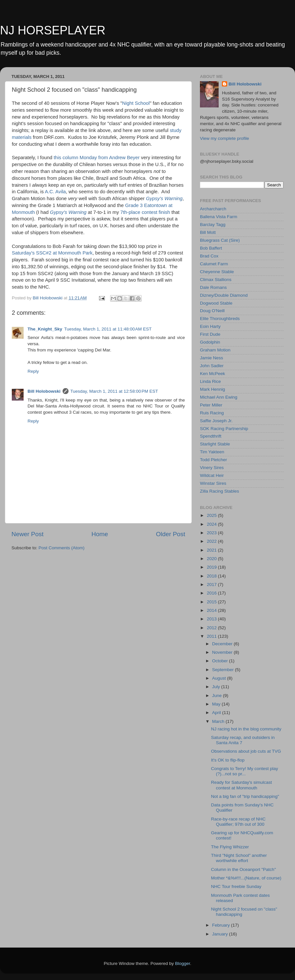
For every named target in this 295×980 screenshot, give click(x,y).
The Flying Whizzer (230, 847)
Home (100, 534)
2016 (212, 593)
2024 (212, 524)
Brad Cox (209, 256)
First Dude (210, 334)
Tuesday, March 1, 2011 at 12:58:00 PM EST (114, 391)
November (223, 652)
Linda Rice (210, 381)
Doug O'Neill (212, 311)
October (221, 661)
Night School (136, 103)
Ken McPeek (213, 374)
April (217, 713)
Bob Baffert (211, 248)
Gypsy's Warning (164, 198)
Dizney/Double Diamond (224, 295)
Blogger (183, 963)
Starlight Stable (215, 444)
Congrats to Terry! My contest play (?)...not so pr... (245, 771)
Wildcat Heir (212, 475)
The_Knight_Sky (45, 329)
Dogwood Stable (216, 303)
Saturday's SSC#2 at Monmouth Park (52, 253)
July (217, 687)
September (224, 670)
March (219, 721)
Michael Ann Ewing (219, 397)
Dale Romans (213, 287)
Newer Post (28, 534)
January (221, 934)
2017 (212, 584)
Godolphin (210, 342)
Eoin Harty (210, 326)
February (222, 925)
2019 (212, 567)
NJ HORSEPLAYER (53, 30)
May (217, 704)
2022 (212, 541)
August (220, 678)
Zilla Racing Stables (219, 491)
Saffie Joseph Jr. (216, 421)
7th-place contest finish (145, 212)
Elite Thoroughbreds (220, 319)
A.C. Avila (55, 192)
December (223, 644)
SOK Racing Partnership (224, 429)
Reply (33, 371)
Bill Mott (208, 232)
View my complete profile (225, 138)
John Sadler (212, 366)
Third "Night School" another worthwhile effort (239, 858)
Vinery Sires (212, 468)
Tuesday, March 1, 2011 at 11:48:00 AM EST (108, 329)
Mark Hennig (213, 389)
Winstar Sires (213, 483)
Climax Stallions (216, 280)
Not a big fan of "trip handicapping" (245, 796)
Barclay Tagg (213, 225)
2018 (212, 576)
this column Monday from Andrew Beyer (97, 158)
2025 (212, 515)
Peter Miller (211, 405)
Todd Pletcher (214, 460)
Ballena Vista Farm (219, 217)
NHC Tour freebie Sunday (236, 886)
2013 (212, 619)
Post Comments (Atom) (62, 548)
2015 (212, 602)
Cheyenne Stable (217, 272)
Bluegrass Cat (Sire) (220, 240)
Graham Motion (215, 350)
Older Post (171, 534)
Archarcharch (213, 209)
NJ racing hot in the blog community (246, 729)
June (217, 696)
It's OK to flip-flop (228, 760)
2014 (212, 610)
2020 (212, 559)
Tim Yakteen (212, 452)
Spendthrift (211, 436)
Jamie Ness (212, 358)
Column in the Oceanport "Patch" (244, 869)
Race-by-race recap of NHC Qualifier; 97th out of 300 (238, 822)
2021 (212, 550)
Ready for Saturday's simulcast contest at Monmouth (242, 785)
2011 (212, 636)
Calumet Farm (214, 264)
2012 (212, 628)
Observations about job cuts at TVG (246, 751)
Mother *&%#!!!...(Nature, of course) (246, 878)
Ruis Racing (212, 413)
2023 (212, 533)
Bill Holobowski (44, 391)
